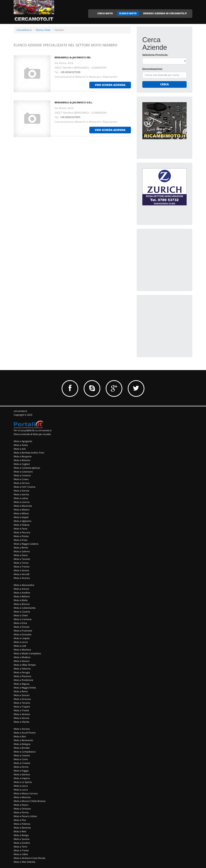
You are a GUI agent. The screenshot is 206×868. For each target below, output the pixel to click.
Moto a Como (21, 759)
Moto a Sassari (22, 695)
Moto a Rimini (21, 548)
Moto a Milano (21, 513)
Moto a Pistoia (21, 536)
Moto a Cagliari (22, 464)
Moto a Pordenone (23, 680)
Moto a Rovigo (21, 835)
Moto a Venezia (22, 714)
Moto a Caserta (22, 612)
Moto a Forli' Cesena (25, 487)
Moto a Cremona (23, 619)
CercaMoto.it (24, 30)
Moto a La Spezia (23, 782)
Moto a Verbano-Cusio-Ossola (29, 858)
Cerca (164, 84)
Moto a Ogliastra (23, 521)
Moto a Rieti (20, 831)
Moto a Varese (21, 570)
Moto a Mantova (22, 650)
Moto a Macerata (23, 506)
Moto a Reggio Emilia (25, 688)
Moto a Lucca (21, 790)
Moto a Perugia (22, 672)
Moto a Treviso (22, 567)
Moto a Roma (21, 691)
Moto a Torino (21, 563)
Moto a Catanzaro (23, 472)
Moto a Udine (21, 854)
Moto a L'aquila (22, 638)
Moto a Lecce (21, 642)
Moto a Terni (20, 847)
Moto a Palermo (22, 669)
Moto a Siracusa (22, 699)
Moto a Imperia (22, 778)
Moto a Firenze (22, 627)
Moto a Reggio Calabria (26, 544)
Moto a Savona (22, 839)
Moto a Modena (22, 657)
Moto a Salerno (22, 551)
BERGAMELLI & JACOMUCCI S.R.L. (74, 102)
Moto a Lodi (20, 646)
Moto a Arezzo (21, 589)
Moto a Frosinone (23, 631)
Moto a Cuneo (21, 479)
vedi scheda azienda (110, 85)
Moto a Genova (22, 774)
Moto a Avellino (22, 593)
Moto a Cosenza (22, 475)
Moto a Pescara (22, 532)
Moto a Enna (20, 623)
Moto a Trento (21, 850)
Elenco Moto (43, 30)
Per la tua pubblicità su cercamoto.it (33, 430)
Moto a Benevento (23, 740)
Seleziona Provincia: (155, 55)
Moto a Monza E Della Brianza (30, 801)
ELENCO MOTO (128, 13)
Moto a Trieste (21, 710)
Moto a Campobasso (25, 752)
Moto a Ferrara (22, 483)
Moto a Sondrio (22, 843)
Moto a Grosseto (23, 634)
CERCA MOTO (105, 13)
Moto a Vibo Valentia (25, 862)
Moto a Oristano (22, 809)
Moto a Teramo (22, 703)
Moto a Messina (22, 797)
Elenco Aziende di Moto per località (32, 434)
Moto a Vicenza (22, 578)
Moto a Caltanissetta (25, 608)
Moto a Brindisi (22, 748)
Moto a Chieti (21, 615)
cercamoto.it (20, 411)
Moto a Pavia (21, 529)
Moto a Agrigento (23, 441)
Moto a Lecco (21, 786)
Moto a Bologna (22, 744)
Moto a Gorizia (21, 491)
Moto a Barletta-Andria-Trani (29, 453)
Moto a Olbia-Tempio (25, 665)
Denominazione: (153, 69)
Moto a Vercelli (22, 574)
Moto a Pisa (20, 820)
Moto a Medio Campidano (27, 653)
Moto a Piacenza (22, 676)
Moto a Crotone (22, 763)
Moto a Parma (21, 812)
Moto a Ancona (22, 729)
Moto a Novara (22, 661)
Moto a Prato (21, 540)
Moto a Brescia (22, 604)
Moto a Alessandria (24, 585)
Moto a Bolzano (22, 460)
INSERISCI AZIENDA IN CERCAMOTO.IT (165, 13)
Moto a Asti (20, 449)
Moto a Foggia (21, 771)
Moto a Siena (21, 555)
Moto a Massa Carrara (26, 793)
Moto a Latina (21, 498)
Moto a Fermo (21, 767)
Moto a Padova (22, 525)
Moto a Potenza (22, 824)
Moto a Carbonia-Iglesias (27, 468)
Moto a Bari (20, 736)
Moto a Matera (22, 510)
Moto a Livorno (22, 502)
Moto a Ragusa (22, 684)
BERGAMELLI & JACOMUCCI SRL (73, 57)
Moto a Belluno (22, 596)
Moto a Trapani (22, 707)
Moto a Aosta (21, 445)
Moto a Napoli (21, 517)
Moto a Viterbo (21, 722)
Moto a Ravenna (22, 828)
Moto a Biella (21, 600)
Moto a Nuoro (21, 805)
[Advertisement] (171, 258)
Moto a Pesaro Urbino (25, 816)
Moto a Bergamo (23, 456)
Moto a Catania (22, 755)
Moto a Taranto (22, 559)
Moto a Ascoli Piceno (25, 733)
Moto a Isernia (21, 494)
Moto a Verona (21, 718)
